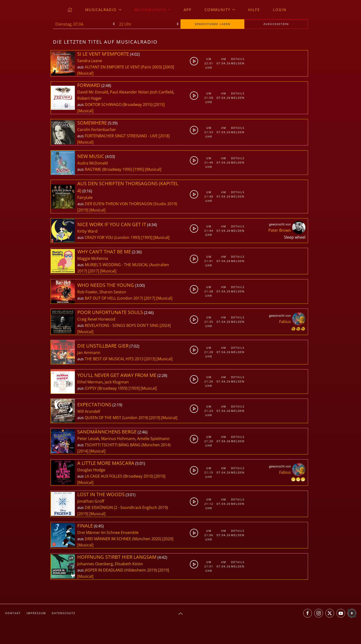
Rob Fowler (87, 292)
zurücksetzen (276, 24)
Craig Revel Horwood (96, 319)
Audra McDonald (93, 163)
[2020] (168, 539)
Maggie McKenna (93, 258)
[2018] (164, 136)
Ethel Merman (90, 382)
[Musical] (85, 73)
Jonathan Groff (91, 501)
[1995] (139, 169)
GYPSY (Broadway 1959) (106, 388)
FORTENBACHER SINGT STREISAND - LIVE (122, 136)
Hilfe (254, 10)
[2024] (165, 325)
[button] (180, 614)
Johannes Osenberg (95, 564)
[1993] (147, 237)
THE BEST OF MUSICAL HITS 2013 (115, 359)
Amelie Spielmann (153, 439)
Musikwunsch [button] (153, 10)
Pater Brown (280, 230)
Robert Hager (90, 98)
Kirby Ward (87, 231)
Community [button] (220, 10)
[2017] (94, 271)
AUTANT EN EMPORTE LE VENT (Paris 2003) (123, 67)
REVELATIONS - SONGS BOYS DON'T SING (122, 325)
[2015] (159, 105)
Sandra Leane (90, 61)
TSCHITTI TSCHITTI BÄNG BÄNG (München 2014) (128, 445)
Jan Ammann (89, 353)
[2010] (160, 476)
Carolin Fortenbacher (97, 130)
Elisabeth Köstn (129, 564)
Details (237, 59)
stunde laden (213, 24)
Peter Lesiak (88, 439)
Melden (237, 63)
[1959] (134, 388)
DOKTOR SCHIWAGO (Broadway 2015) (119, 105)
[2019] (83, 210)
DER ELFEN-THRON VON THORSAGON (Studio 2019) (131, 204)
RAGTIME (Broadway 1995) (108, 169)
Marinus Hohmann (118, 439)
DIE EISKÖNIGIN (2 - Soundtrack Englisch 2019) (126, 507)
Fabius (285, 322)
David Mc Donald (93, 92)
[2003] (168, 67)
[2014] (83, 451)
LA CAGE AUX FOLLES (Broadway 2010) (119, 476)
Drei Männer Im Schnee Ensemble (108, 532)
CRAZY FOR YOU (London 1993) (113, 237)
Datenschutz (64, 613)
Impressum (36, 613)
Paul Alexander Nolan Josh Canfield (142, 92)
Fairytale (85, 197)
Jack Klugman (117, 382)
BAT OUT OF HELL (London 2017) (114, 298)
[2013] (150, 359)
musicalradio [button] (103, 10)
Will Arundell (89, 411)
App (188, 10)
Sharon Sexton (113, 292)
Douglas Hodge (91, 470)
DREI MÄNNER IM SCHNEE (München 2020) (123, 539)
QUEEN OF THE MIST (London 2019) (116, 418)
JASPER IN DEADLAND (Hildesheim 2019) (121, 570)
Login (280, 10)
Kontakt (13, 613)
